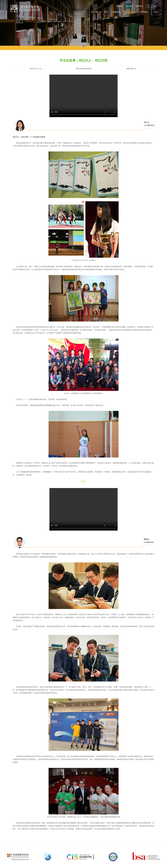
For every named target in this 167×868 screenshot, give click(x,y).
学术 (106, 12)
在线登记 (120, 6)
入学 (155, 12)
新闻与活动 (130, 12)
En (149, 6)
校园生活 (117, 12)
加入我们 (130, 6)
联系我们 (139, 6)
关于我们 (95, 12)
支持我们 (144, 12)
